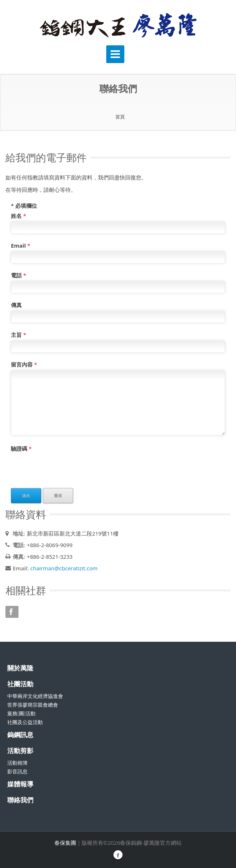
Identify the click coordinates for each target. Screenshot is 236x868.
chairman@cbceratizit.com (64, 568)
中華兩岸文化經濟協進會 (35, 696)
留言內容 (24, 364)
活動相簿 (17, 763)
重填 (58, 495)
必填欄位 (24, 206)
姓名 (18, 216)
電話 (18, 275)
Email (20, 245)
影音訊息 (17, 771)
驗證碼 (21, 449)
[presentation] (66, 468)
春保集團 (65, 843)
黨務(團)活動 (21, 713)
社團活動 (20, 684)
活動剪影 (20, 751)
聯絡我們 (20, 800)
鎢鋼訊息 (20, 735)
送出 (26, 495)
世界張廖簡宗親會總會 (33, 705)
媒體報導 (20, 784)
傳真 (16, 305)
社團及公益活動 (25, 722)
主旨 (18, 335)
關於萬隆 (20, 668)
